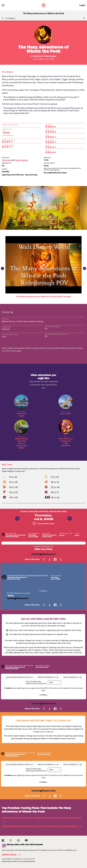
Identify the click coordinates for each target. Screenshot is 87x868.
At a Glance (10, 18)
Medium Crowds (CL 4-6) (48, 677)
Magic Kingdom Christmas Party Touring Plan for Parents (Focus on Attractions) (42, 826)
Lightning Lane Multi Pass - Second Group (20, 175)
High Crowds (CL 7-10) (72, 677)
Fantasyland (7, 160)
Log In (82, 5)
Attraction (38, 56)
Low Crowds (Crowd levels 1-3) (19, 677)
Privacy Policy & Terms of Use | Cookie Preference (18, 861)
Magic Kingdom (50, 56)
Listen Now (12, 855)
